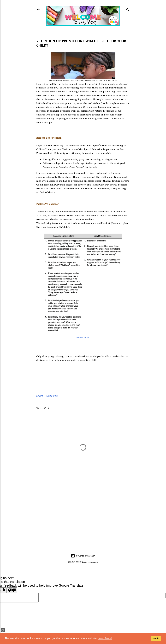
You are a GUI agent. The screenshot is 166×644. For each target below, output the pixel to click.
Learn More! (105, 638)
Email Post (52, 396)
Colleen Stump (83, 337)
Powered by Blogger (83, 556)
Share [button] (40, 396)
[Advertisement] (83, 515)
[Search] (128, 9)
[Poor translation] (12, 590)
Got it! (156, 639)
